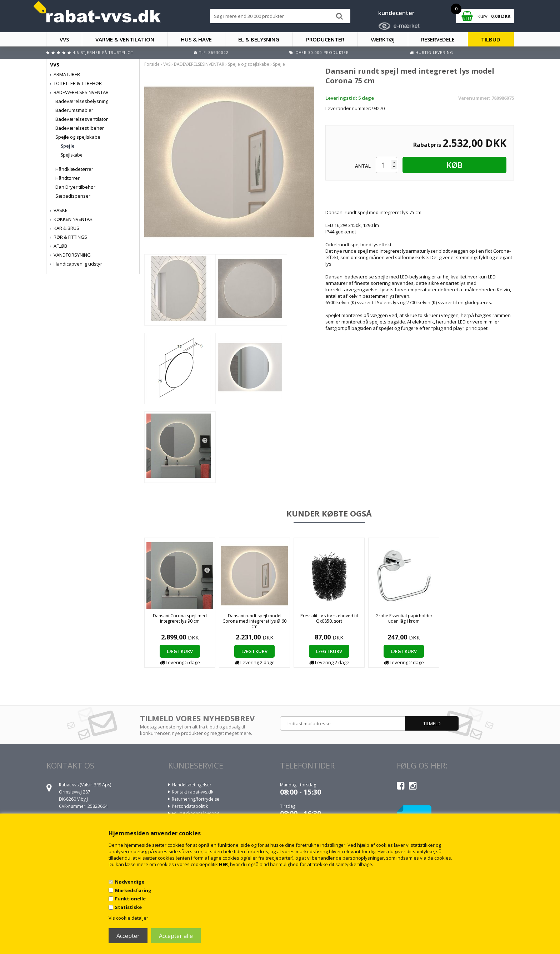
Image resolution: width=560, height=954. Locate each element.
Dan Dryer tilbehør (75, 187)
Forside (152, 64)
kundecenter (396, 13)
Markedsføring (133, 890)
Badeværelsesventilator (82, 119)
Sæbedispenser (73, 196)
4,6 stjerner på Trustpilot (103, 53)
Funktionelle (130, 899)
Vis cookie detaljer (128, 918)
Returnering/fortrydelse (196, 799)
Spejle (68, 146)
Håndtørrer (67, 178)
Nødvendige (130, 882)
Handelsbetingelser (192, 785)
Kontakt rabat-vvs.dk (192, 792)
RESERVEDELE (438, 39)
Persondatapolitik (190, 806)
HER (223, 864)
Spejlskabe (72, 155)
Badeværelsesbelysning (82, 101)
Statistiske (128, 907)
